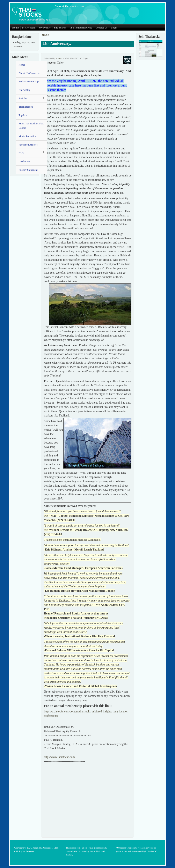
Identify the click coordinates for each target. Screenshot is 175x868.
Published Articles (28, 145)
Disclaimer (24, 162)
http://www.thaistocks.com (59, 757)
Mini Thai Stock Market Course (31, 126)
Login (114, 28)
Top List (23, 115)
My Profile (45, 28)
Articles (30, 98)
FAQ (30, 153)
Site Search (60, 28)
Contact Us (102, 28)
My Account (29, 28)
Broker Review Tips (29, 82)
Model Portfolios (27, 136)
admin (59, 58)
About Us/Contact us (29, 73)
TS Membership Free (81, 28)
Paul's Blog (24, 90)
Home (16, 28)
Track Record (25, 107)
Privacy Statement (28, 170)
